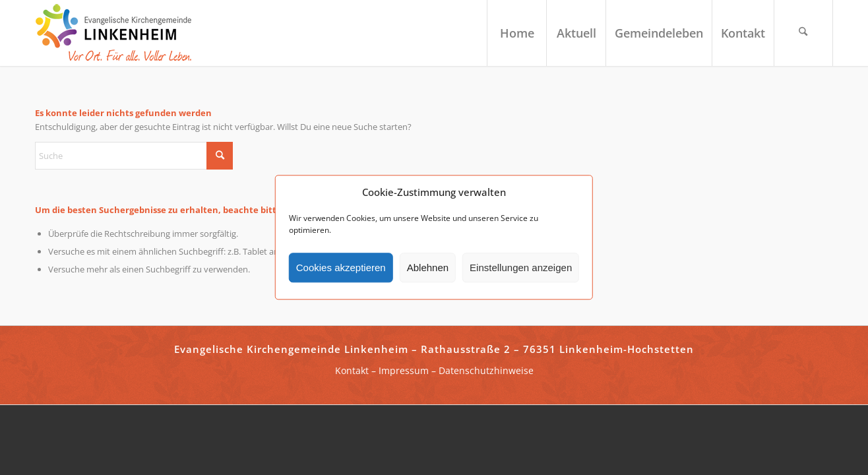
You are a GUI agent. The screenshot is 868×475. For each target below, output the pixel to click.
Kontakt (352, 370)
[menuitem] (516, 33)
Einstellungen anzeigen (521, 268)
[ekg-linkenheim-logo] (117, 33)
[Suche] (803, 33)
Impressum (404, 370)
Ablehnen (428, 268)
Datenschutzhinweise (486, 370)
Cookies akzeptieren (341, 268)
